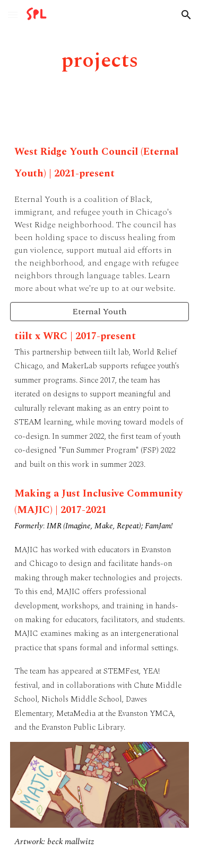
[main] (100, 61)
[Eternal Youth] (100, 312)
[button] (13, 15)
